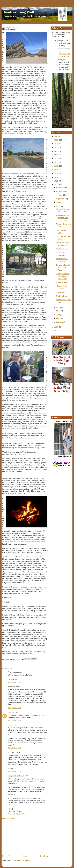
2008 (56, 327)
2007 (56, 331)
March (59, 318)
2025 (56, 136)
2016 (56, 162)
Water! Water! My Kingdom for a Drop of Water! (62, 218)
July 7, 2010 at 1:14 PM (15, 771)
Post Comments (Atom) (21, 861)
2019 (56, 151)
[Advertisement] (21, 837)
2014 (56, 170)
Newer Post (7, 856)
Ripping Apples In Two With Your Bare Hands (62, 276)
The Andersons (61, 282)
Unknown (11, 712)
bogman (11, 725)
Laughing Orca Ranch (16, 776)
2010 (56, 185)
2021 (56, 144)
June (58, 307)
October (60, 195)
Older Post (44, 856)
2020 (56, 147)
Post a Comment (8, 819)
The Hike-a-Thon (62, 249)
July (58, 206)
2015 (56, 166)
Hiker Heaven (61, 292)
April (58, 315)
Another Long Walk (19, 12)
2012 (56, 177)
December (60, 188)
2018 (56, 155)
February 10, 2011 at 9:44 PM (16, 814)
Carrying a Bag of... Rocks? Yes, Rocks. (63, 268)
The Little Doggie (62, 296)
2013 (56, 173)
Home (25, 856)
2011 (56, 181)
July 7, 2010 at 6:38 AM (15, 748)
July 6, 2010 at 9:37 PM (15, 708)
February (60, 322)
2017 (56, 159)
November (60, 191)
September (61, 199)
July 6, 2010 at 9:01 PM (15, 682)
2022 (56, 140)
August (59, 202)
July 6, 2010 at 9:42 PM (15, 720)
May (58, 311)
